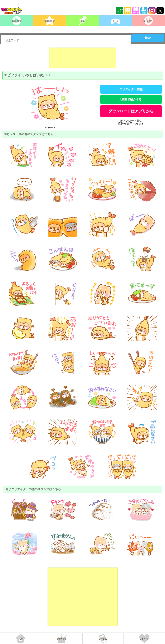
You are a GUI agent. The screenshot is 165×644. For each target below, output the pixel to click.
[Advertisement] (83, 58)
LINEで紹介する (131, 99)
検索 (148, 38)
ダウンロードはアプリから (131, 111)
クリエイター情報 (131, 89)
